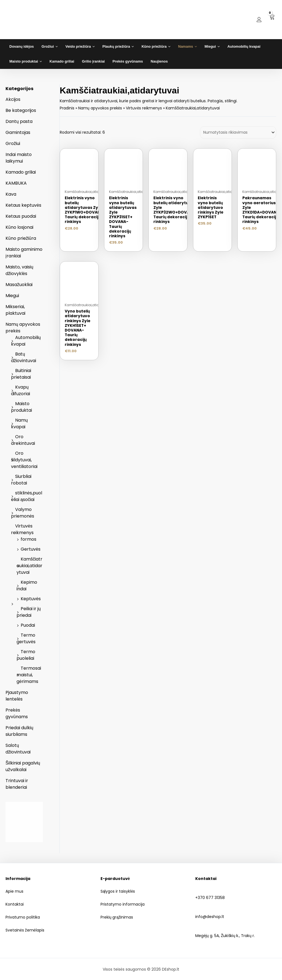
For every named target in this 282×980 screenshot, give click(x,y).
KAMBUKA (16, 183)
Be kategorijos (21, 110)
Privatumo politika (23, 917)
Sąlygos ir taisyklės (118, 891)
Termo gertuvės (26, 638)
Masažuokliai (19, 285)
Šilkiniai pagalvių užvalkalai (23, 766)
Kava (11, 194)
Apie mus (14, 891)
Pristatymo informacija (123, 904)
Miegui (12, 296)
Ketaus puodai (21, 216)
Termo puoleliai (26, 655)
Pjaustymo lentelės (17, 696)
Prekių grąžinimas (117, 917)
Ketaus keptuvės (23, 205)
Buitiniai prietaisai (21, 374)
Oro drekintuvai (23, 440)
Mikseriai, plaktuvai (15, 310)
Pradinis (67, 108)
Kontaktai (15, 904)
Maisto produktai (21, 407)
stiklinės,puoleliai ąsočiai (27, 496)
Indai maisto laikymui (19, 158)
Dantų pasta (19, 121)
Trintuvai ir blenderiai (17, 784)
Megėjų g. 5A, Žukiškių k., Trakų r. (236, 933)
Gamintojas (18, 132)
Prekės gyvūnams (17, 713)
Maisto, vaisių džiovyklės (19, 270)
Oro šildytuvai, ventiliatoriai (24, 460)
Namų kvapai (19, 423)
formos (29, 539)
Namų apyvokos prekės (100, 108)
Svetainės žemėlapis (25, 930)
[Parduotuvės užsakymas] (238, 132)
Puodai (28, 625)
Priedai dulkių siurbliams (19, 731)
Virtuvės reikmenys (22, 529)
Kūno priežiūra (21, 238)
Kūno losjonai (19, 227)
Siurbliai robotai (21, 480)
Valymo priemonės (23, 513)
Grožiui (13, 143)
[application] (56, 47)
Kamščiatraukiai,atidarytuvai (29, 566)
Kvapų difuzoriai (21, 390)
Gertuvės (31, 549)
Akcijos (13, 99)
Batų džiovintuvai (24, 357)
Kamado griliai (21, 172)
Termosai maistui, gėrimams (29, 675)
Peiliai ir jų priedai (29, 612)
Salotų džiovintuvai (18, 749)
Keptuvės (31, 599)
